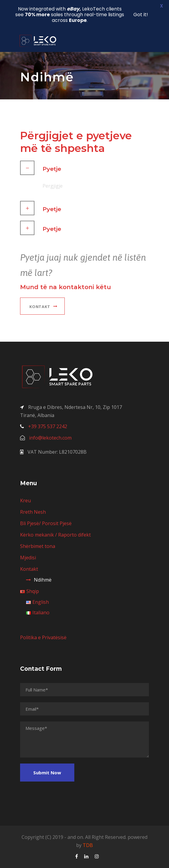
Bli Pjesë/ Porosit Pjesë (46, 523)
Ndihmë (43, 580)
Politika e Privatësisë (43, 637)
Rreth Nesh (33, 512)
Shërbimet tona (38, 546)
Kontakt (29, 569)
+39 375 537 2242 (48, 426)
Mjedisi (28, 558)
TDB (88, 845)
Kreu (25, 501)
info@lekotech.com (50, 438)
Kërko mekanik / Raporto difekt (55, 535)
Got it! (141, 15)
